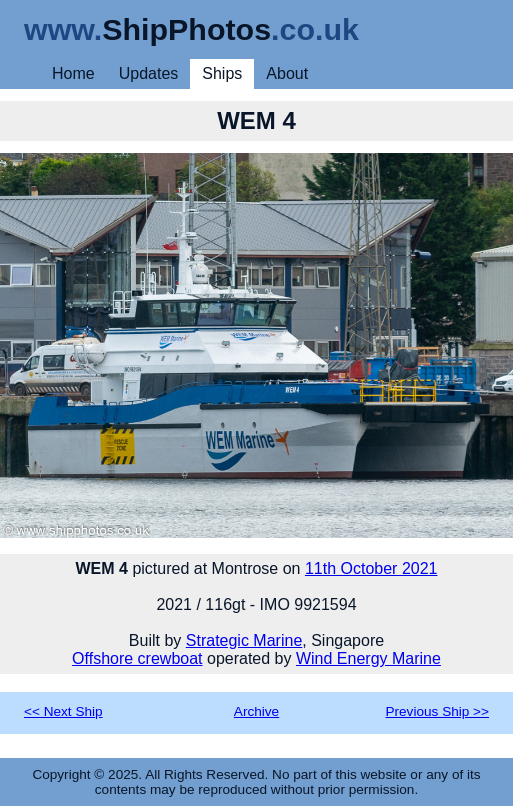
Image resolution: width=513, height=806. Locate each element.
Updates (149, 73)
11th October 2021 (371, 568)
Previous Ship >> (437, 711)
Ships (222, 73)
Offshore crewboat (137, 658)
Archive (256, 711)
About (287, 73)
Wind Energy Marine (368, 658)
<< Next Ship (63, 711)
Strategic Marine (244, 640)
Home (73, 73)
